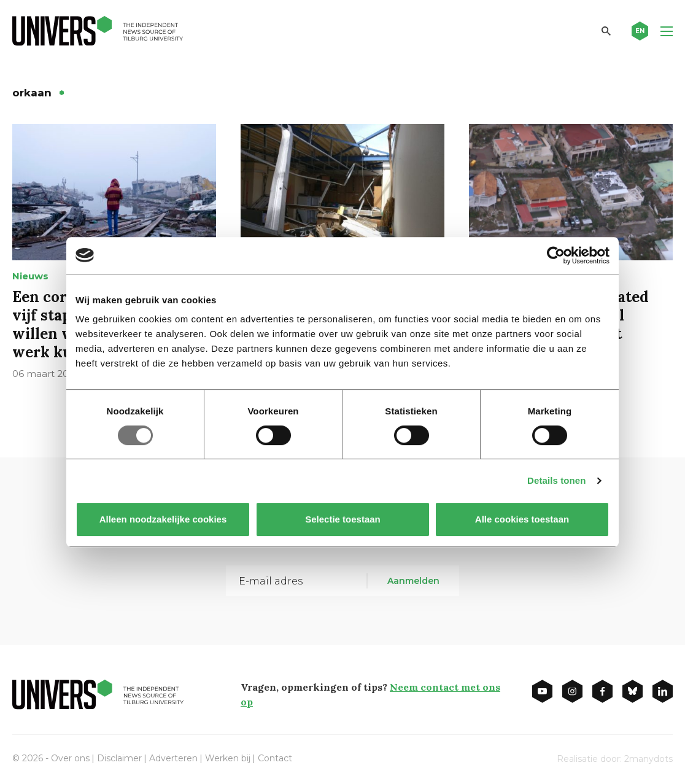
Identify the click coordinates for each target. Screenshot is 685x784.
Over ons (70, 758)
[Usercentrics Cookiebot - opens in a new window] (556, 255)
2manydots (648, 759)
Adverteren (173, 758)
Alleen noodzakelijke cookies (163, 519)
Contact (275, 758)
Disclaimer (119, 758)
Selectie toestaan (343, 519)
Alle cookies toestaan (522, 519)
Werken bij (228, 758)
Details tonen (556, 480)
